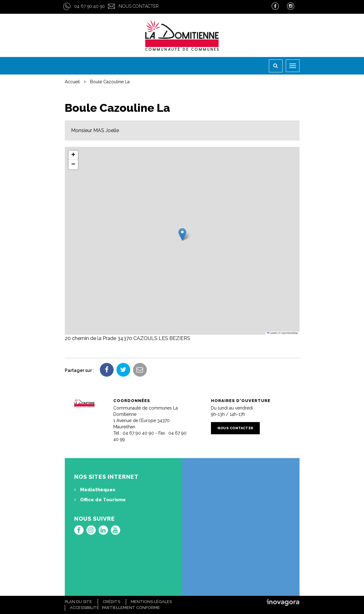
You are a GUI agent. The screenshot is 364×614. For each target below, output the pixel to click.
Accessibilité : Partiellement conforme (115, 608)
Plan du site (78, 602)
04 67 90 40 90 (90, 6)
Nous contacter (139, 6)
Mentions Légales (151, 602)
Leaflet (272, 333)
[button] (182, 234)
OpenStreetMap (290, 333)
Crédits (111, 602)
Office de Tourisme (100, 500)
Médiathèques (95, 490)
